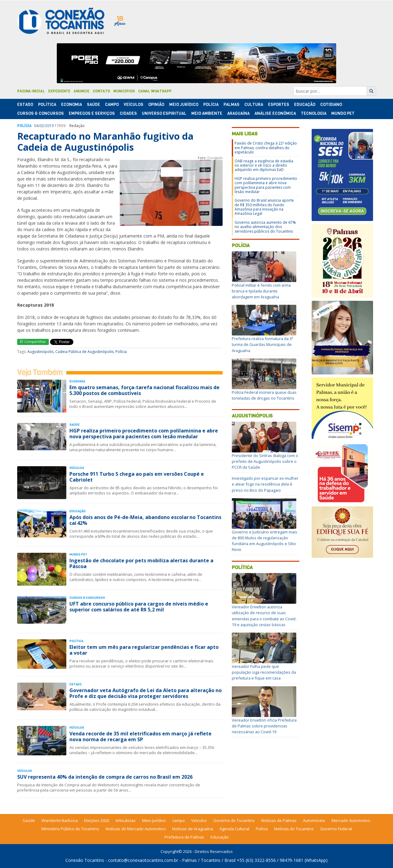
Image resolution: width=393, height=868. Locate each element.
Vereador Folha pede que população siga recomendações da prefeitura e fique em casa (264, 672)
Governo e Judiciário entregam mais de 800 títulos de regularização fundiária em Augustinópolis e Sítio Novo (265, 541)
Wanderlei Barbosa (60, 820)
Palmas (232, 105)
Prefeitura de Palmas (184, 837)
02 (42, 126)
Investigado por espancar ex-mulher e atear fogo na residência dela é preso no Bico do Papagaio (265, 484)
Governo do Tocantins (234, 820)
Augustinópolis (40, 352)
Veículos (134, 105)
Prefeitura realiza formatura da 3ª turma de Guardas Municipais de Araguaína (263, 344)
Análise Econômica (275, 113)
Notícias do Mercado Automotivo (136, 829)
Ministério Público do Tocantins (70, 829)
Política (242, 567)
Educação (305, 105)
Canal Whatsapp (155, 91)
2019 (49, 126)
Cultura (254, 105)
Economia (72, 105)
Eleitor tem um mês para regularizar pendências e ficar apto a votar (144, 650)
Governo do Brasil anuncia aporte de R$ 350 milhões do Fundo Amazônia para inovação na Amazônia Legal (264, 207)
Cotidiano (331, 105)
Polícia (121, 352)
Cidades (128, 113)
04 (36, 126)
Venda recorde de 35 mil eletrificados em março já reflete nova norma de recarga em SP (140, 736)
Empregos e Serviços (92, 113)
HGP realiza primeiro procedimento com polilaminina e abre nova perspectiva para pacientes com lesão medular (144, 434)
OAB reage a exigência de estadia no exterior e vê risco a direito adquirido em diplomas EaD (264, 165)
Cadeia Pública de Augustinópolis (84, 352)
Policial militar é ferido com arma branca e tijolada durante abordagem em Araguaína (261, 291)
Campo (112, 105)
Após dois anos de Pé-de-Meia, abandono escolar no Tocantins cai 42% (145, 520)
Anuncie (82, 91)
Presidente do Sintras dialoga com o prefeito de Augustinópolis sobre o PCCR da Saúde (265, 461)
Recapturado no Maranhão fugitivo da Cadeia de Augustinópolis (105, 142)
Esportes (279, 105)
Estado (25, 105)
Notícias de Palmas (279, 820)
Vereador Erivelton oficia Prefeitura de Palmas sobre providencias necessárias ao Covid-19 (264, 726)
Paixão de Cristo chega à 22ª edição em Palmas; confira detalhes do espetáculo (266, 148)
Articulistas (126, 820)
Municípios (124, 91)
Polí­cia (211, 105)
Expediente (59, 91)
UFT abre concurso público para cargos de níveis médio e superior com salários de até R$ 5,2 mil (139, 607)
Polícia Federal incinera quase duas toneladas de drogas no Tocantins (264, 395)
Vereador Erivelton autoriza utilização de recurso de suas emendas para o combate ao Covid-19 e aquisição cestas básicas (264, 616)
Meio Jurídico (184, 105)
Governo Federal (336, 829)
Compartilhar (33, 341)
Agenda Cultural (234, 829)
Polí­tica (47, 105)
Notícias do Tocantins (294, 829)
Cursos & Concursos (41, 113)
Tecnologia (314, 113)
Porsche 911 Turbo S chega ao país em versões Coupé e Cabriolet (137, 477)
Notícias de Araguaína (193, 829)
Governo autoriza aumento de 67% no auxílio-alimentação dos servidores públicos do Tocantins (265, 227)
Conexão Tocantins (85, 860)
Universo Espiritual (164, 113)
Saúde (93, 105)
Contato (101, 91)
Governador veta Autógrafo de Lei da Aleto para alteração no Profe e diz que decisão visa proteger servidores (146, 693)
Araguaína (238, 113)
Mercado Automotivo (351, 820)
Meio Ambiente (207, 113)
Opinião (156, 105)
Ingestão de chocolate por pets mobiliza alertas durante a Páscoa (141, 563)
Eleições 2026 (97, 820)
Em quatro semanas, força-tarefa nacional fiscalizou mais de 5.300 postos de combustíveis (144, 390)
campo (179, 820)
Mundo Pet (343, 113)
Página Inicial (31, 91)
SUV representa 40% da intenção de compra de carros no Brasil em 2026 (105, 777)
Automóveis (314, 820)
